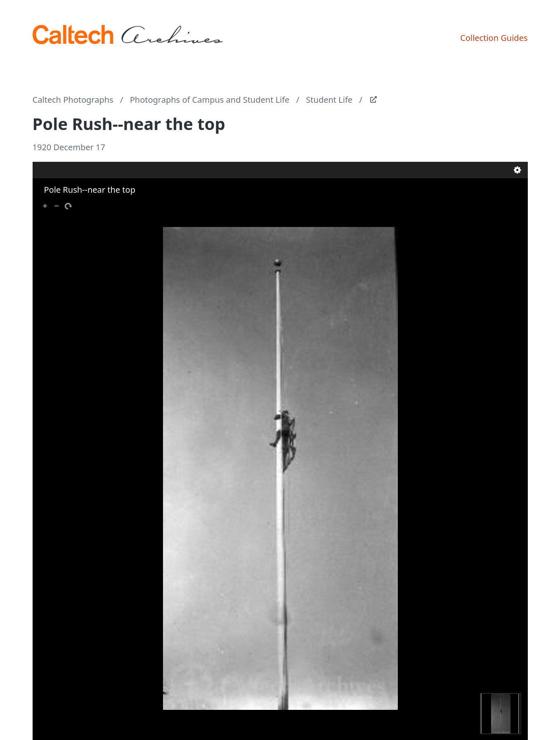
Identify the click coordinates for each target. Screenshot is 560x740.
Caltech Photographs (73, 100)
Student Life (329, 100)
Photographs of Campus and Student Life (210, 100)
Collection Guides (494, 38)
